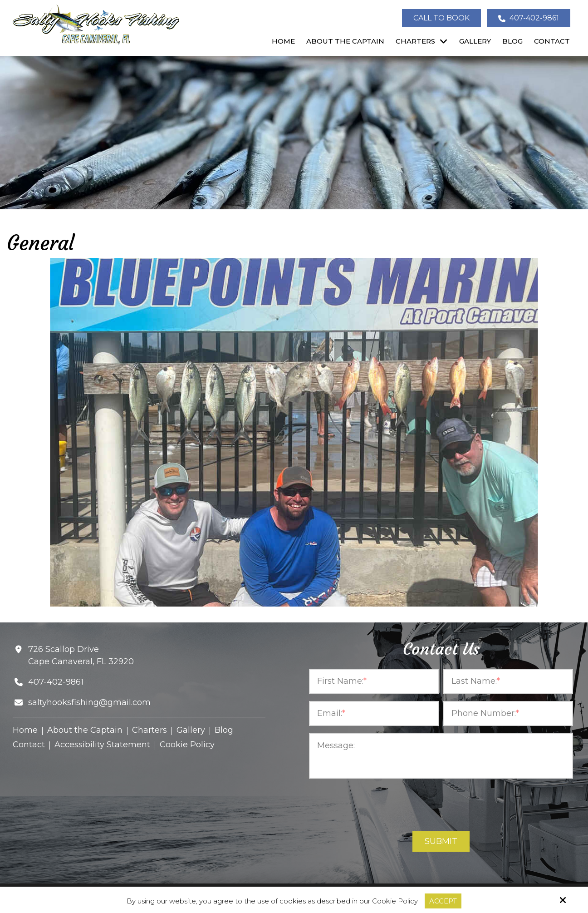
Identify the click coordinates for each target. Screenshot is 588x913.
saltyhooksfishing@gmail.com (89, 702)
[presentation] (441, 805)
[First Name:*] (374, 681)
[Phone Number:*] (508, 713)
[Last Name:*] (508, 681)
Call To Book (441, 18)
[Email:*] (374, 713)
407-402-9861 (529, 18)
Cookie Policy (395, 901)
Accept (443, 901)
